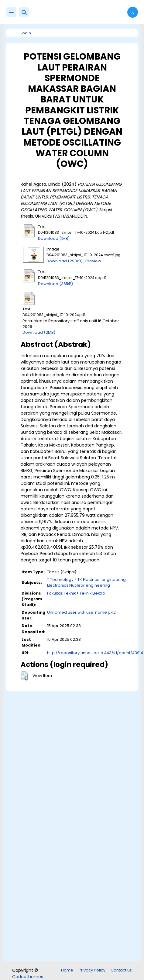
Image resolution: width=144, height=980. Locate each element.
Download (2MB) (39, 332)
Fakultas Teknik (61, 593)
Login (26, 33)
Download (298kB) (65, 261)
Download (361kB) (55, 284)
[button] (24, 12)
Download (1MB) (54, 238)
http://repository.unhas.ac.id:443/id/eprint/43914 (95, 653)
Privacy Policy (92, 970)
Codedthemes (28, 977)
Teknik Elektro (92, 593)
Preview (93, 261)
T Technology (60, 580)
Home (67, 970)
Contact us (121, 970)
